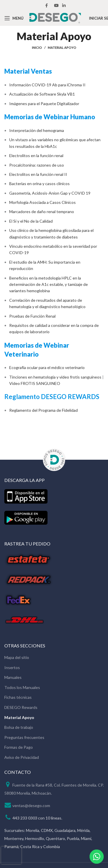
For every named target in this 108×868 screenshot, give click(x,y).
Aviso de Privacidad (22, 757)
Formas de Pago (19, 747)
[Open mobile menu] (14, 18)
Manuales (13, 677)
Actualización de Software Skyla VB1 (42, 94)
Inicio (37, 48)
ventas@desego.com (31, 805)
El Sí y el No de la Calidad (31, 221)
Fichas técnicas (18, 697)
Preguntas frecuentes (24, 737)
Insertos (12, 667)
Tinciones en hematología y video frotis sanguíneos (55, 377)
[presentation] (11, 855)
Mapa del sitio (17, 657)
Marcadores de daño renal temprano (42, 212)
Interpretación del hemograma (37, 130)
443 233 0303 (25, 818)
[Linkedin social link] (64, 5)
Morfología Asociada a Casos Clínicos (42, 202)
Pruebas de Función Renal (32, 316)
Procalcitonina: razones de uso (37, 165)
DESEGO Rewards (21, 707)
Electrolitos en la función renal (36, 155)
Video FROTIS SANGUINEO (35, 383)
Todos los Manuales (22, 687)
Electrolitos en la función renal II (38, 174)
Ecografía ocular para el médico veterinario (47, 367)
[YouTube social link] (56, 5)
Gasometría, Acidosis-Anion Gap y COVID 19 (50, 193)
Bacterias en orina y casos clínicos (39, 184)
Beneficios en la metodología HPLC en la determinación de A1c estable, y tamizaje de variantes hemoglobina (49, 284)
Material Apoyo (19, 717)
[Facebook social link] (47, 5)
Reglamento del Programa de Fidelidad (43, 410)
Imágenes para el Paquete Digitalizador (44, 104)
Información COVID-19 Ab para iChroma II (47, 85)
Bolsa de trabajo (19, 727)
